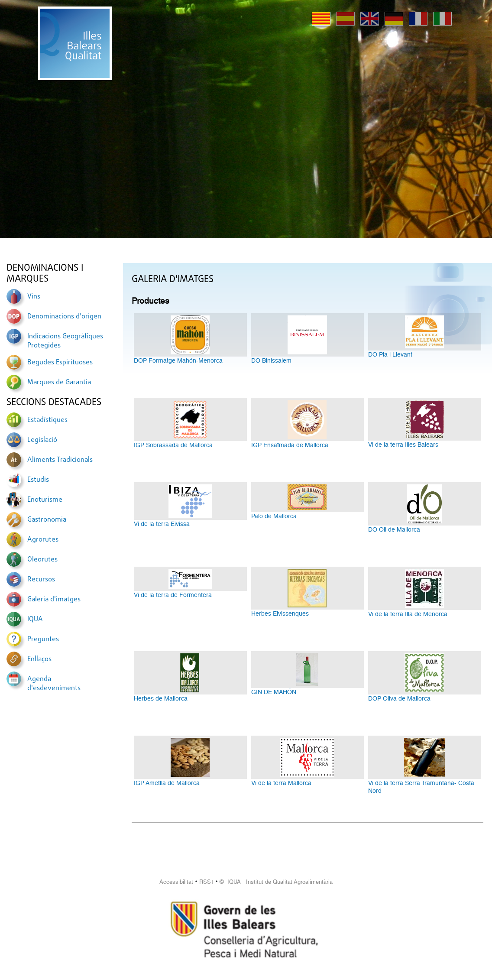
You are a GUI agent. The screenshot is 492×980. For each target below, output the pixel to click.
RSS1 (207, 882)
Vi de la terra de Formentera (173, 595)
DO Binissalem (271, 360)
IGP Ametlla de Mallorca (167, 783)
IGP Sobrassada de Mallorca (173, 445)
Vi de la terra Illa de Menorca (408, 614)
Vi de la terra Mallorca (281, 783)
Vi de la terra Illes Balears (403, 445)
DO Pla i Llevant (390, 354)
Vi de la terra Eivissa (162, 524)
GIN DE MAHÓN (274, 692)
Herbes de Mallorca (161, 698)
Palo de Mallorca (274, 516)
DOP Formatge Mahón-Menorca (178, 360)
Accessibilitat (176, 882)
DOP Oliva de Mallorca (399, 698)
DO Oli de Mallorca (394, 529)
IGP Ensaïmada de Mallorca (290, 445)
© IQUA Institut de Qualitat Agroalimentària (276, 882)
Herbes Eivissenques (280, 613)
